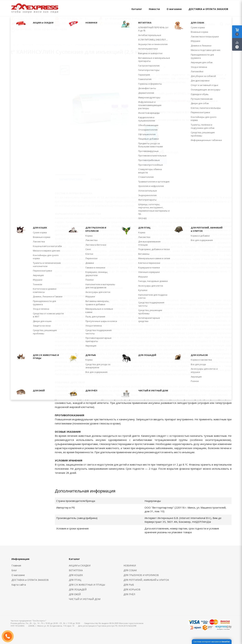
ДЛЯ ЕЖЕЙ (75, 594)
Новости (154, 9)
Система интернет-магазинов (212, 642)
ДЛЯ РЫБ (129, 585)
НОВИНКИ (130, 565)
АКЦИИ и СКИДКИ (80, 565)
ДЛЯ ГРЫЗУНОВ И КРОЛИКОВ (141, 575)
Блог (14, 570)
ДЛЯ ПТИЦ (75, 580)
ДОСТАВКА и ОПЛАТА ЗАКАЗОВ (208, 9)
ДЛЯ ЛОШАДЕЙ (78, 589)
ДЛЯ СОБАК (130, 570)
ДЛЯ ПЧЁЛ (129, 594)
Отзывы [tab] (96, 179)
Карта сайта (19, 585)
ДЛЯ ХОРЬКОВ (132, 589)
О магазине (174, 9)
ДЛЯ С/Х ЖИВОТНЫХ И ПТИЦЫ (87, 585)
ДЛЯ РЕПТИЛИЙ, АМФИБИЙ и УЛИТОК (146, 580)
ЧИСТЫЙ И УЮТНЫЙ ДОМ (85, 599)
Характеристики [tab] (71, 179)
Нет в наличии (155, 161)
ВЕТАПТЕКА (76, 570)
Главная (15, 45)
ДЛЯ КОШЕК (76, 575)
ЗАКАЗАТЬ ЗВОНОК (9, 636)
